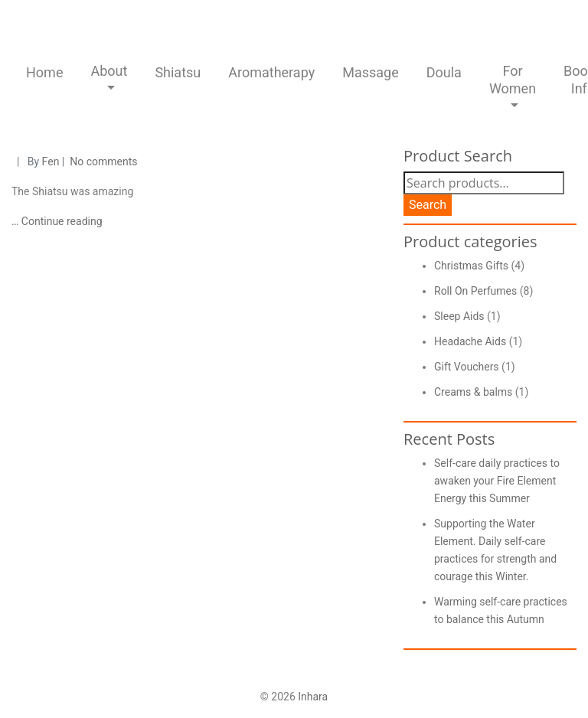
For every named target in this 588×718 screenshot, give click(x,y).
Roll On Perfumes (475, 291)
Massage (371, 72)
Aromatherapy (271, 72)
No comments (103, 162)
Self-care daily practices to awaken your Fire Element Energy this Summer (497, 481)
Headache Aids (470, 341)
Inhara (313, 697)
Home (44, 72)
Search (428, 205)
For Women (513, 80)
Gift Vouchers (467, 367)
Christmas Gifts (471, 266)
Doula (444, 72)
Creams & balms (473, 392)
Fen (51, 162)
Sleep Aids (459, 316)
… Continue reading (57, 221)
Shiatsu (178, 72)
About (109, 71)
